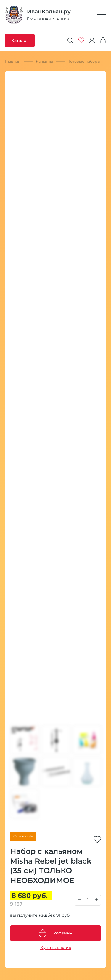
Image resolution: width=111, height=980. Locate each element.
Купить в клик (56, 948)
